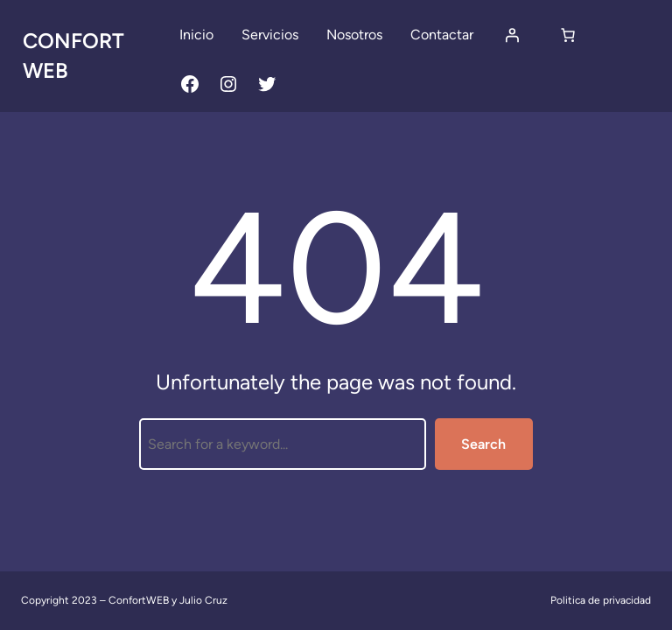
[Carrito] (568, 35)
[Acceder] (512, 35)
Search (483, 444)
